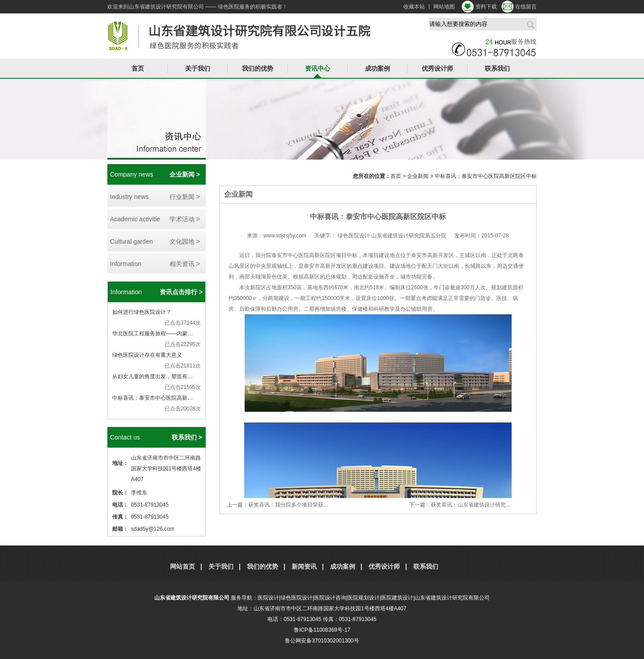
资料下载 (486, 7)
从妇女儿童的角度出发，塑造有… (153, 376)
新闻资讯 (304, 566)
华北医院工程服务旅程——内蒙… (153, 334)
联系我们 (497, 68)
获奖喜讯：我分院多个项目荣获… (288, 505)
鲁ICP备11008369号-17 (322, 630)
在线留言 (526, 7)
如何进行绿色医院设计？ (142, 312)
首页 (138, 68)
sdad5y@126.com (153, 529)
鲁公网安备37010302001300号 (322, 641)
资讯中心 (318, 68)
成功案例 (377, 68)
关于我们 (198, 68)
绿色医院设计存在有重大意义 (147, 355)
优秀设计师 (437, 68)
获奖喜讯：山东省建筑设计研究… (471, 505)
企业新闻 (418, 176)
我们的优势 (258, 68)
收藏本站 (414, 7)
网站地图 (444, 7)
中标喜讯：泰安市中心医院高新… (153, 398)
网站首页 (182, 566)
